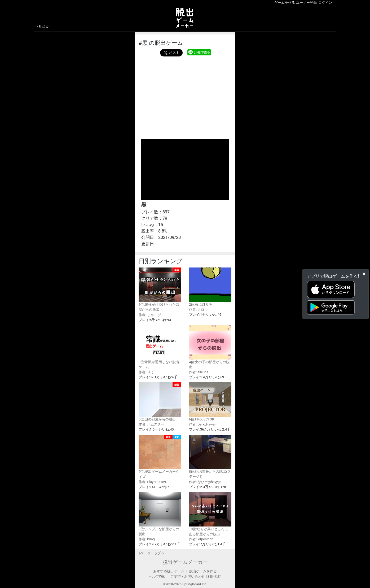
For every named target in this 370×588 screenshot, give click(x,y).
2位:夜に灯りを (210, 287)
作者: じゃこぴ (150, 315)
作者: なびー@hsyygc (205, 482)
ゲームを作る (285, 3)
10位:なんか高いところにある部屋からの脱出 (210, 514)
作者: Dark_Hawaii (203, 424)
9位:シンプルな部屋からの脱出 (160, 514)
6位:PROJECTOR (210, 402)
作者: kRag (147, 539)
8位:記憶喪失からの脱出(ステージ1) (210, 457)
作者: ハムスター (151, 424)
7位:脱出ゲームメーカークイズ (160, 457)
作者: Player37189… (153, 482)
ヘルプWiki (157, 576)
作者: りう (146, 372)
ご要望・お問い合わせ (188, 576)
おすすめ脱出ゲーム (169, 571)
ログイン (325, 3)
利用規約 (214, 576)
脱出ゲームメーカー (185, 562)
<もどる (43, 26)
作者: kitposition (201, 539)
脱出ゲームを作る (203, 571)
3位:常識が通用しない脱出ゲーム (160, 347)
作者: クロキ (198, 310)
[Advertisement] (185, 96)
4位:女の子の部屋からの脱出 (210, 347)
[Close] (364, 274)
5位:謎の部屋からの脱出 (160, 402)
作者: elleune (199, 372)
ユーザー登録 (306, 3)
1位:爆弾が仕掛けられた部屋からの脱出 (160, 289)
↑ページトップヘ (151, 553)
